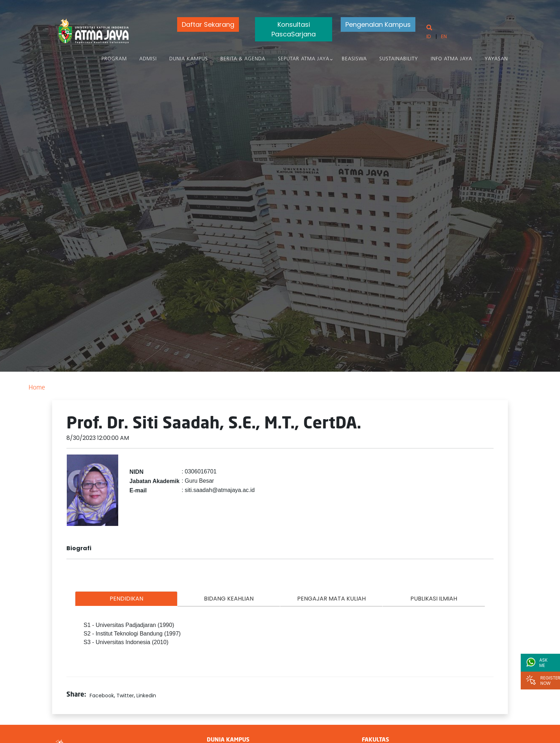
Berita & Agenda (243, 59)
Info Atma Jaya (451, 59)
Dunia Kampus (189, 59)
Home (37, 388)
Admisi (148, 59)
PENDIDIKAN (126, 599)
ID (429, 36)
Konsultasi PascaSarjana (294, 29)
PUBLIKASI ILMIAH (434, 599)
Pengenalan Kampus (378, 24)
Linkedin (146, 696)
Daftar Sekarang (208, 24)
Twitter (125, 696)
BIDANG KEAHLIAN (229, 599)
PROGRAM (114, 59)
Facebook (102, 696)
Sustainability (399, 59)
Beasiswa (354, 59)
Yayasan (496, 59)
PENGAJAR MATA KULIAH (331, 599)
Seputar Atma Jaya (304, 59)
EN (444, 36)
